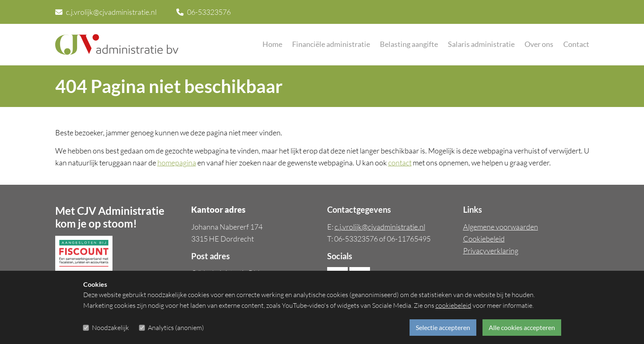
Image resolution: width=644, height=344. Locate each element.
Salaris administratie (481, 44)
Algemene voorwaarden (501, 227)
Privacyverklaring (491, 251)
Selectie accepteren (443, 327)
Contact (576, 44)
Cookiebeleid (484, 239)
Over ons (539, 44)
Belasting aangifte (409, 44)
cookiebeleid (453, 306)
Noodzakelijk (110, 328)
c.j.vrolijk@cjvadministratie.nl (106, 12)
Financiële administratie (331, 44)
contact (400, 163)
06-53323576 (204, 12)
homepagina (177, 163)
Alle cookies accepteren (522, 327)
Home (272, 44)
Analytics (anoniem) (176, 328)
